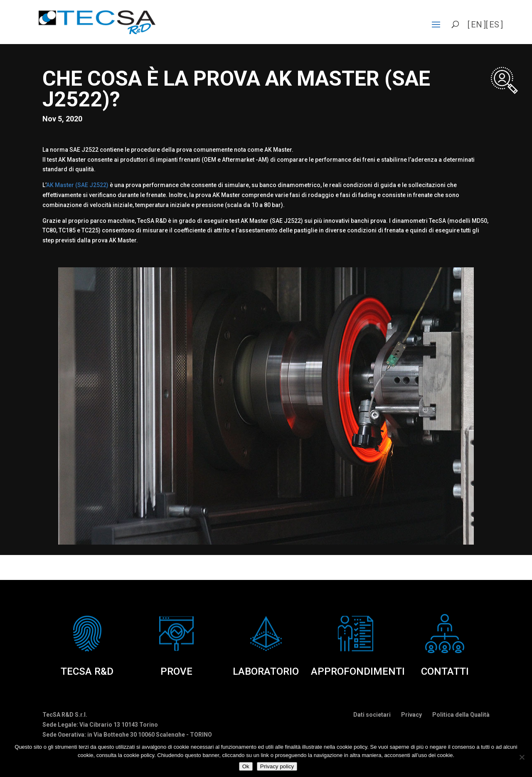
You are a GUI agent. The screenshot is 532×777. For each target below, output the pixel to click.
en (477, 25)
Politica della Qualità (461, 715)
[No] (522, 757)
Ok (246, 766)
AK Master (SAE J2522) (77, 185)
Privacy (411, 715)
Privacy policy (277, 766)
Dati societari (372, 715)
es (494, 25)
